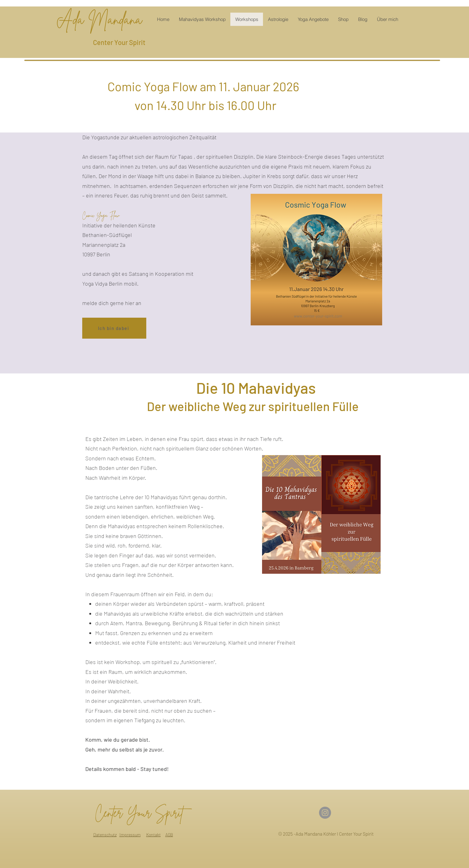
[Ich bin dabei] (114, 328)
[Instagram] (325, 813)
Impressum (130, 835)
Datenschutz (105, 835)
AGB (169, 835)
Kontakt (154, 835)
